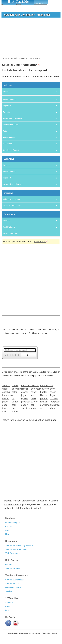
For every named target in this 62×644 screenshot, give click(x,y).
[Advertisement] (30, 318)
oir (13, 431)
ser (32, 437)
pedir (33, 431)
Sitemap (9, 635)
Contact (9, 559)
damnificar (44, 418)
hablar (43, 424)
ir (12, 427)
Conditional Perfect (11, 182)
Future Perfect (9, 170)
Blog (7, 643)
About (8, 563)
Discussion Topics (13, 620)
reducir (44, 434)
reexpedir (54, 434)
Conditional (8, 176)
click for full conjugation (27, 540)
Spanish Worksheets (14, 612)
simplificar (54, 437)
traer (14, 440)
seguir (24, 437)
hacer (53, 424)
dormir (25, 421)
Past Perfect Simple (11, 157)
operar (25, 431)
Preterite (7, 144)
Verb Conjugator (12, 586)
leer (33, 427)
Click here (41, 274)
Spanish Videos (12, 616)
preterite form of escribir (34, 533)
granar (25, 424)
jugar (24, 427)
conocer (35, 418)
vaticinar (25, 440)
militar (5, 431)
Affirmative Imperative (12, 232)
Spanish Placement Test (16, 582)
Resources (11, 573)
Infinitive (7, 253)
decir (5, 421)
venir (33, 440)
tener (5, 440)
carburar (47, 537)
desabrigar (16, 421)
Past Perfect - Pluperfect (13, 151)
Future (6, 163)
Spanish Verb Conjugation (30, 452)
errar (52, 421)
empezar (35, 421)
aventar (6, 418)
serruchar (44, 437)
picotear (54, 431)
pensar (44, 431)
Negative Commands (12, 238)
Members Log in (12, 555)
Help (7, 567)
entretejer (44, 421)
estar (14, 424)
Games (8, 597)
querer (34, 434)
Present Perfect (10, 132)
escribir (6, 424)
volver (15, 444)
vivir (4, 444)
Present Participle (10, 266)
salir (14, 437)
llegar (53, 427)
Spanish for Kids (13, 601)
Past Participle (9, 259)
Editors (8, 639)
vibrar (53, 440)
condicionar (25, 418)
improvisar (6, 427)
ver (42, 440)
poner (15, 434)
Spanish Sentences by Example (19, 578)
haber (34, 424)
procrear (25, 434)
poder (5, 434)
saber (5, 437)
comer (15, 418)
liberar (43, 427)
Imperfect (7, 138)
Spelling (9, 624)
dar (51, 418)
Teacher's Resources (16, 608)
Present (6, 91)
